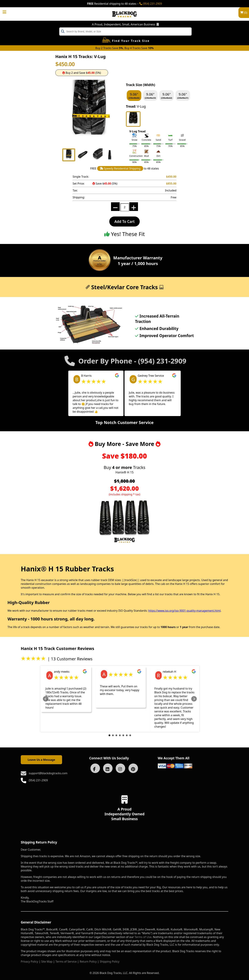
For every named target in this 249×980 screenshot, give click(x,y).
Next (194, 699)
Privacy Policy (29, 962)
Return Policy (88, 962)
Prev (46, 699)
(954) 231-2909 (151, 4)
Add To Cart (125, 222)
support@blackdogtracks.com (48, 773)
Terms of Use (143, 937)
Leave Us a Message (41, 760)
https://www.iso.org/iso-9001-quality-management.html (184, 611)
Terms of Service (66, 962)
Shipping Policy (109, 962)
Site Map (47, 962)
